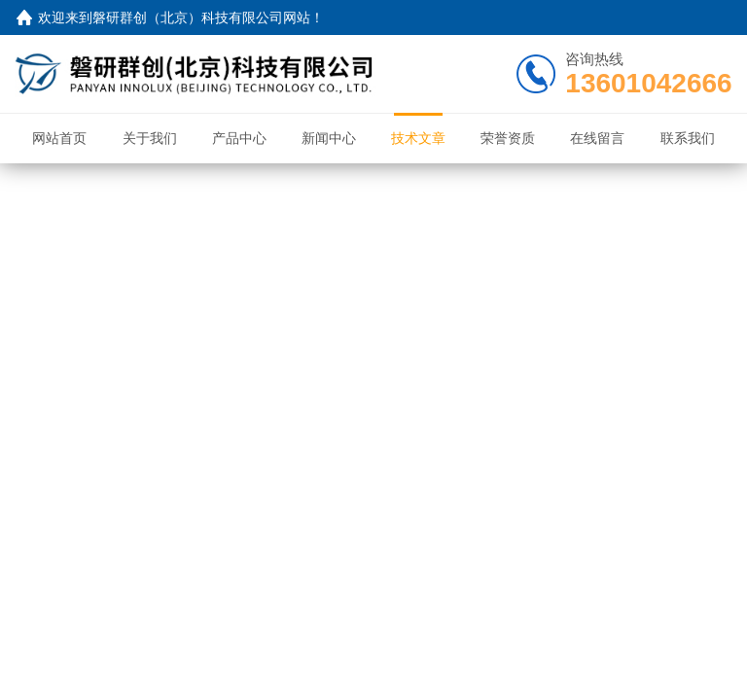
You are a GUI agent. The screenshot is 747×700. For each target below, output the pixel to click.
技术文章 (418, 138)
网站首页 (59, 138)
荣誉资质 (508, 138)
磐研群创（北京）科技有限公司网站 (201, 17)
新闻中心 (329, 138)
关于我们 (150, 138)
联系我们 (688, 138)
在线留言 (597, 138)
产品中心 (239, 138)
